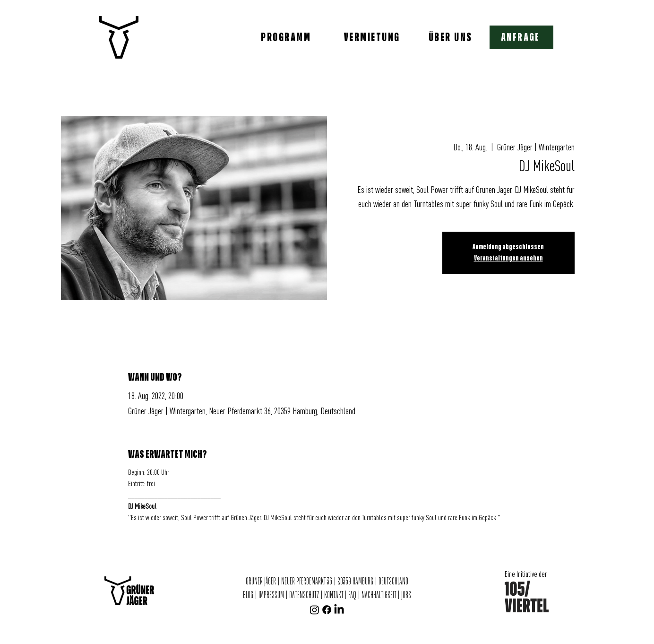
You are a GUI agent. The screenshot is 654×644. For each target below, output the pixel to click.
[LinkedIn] (339, 610)
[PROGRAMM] (287, 37)
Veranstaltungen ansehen (508, 258)
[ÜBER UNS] (451, 37)
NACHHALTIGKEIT (379, 595)
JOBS (406, 595)
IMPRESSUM (271, 595)
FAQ (352, 595)
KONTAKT (334, 595)
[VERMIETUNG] (373, 37)
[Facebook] (327, 610)
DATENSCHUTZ (304, 595)
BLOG (249, 595)
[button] (521, 37)
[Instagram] (314, 610)
